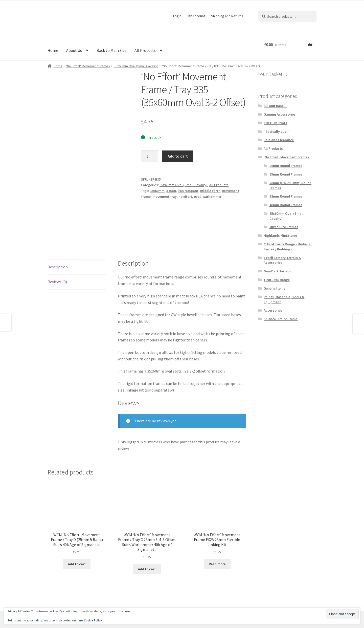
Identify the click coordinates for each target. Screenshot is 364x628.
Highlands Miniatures (281, 235)
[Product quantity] (150, 156)
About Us (74, 50)
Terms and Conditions (66, 599)
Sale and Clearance (279, 140)
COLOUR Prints (275, 123)
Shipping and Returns (227, 16)
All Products (145, 50)
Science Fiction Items (281, 319)
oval (197, 197)
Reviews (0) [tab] (57, 243)
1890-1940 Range (277, 280)
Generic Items (275, 288)
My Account (196, 16)
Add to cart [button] (77, 525)
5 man (171, 191)
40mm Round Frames (286, 205)
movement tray (165, 197)
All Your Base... (275, 106)
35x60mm (157, 191)
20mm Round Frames (286, 166)
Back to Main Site (111, 50)
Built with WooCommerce (111, 599)
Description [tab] (58, 228)
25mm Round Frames (286, 174)
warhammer (212, 197)
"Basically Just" (277, 132)
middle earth (210, 191)
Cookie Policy (93, 620)
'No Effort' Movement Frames (88, 66)
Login (177, 16)
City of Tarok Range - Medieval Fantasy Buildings (288, 247)
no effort (185, 197)
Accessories (273, 310)
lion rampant (188, 191)
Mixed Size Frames (284, 227)
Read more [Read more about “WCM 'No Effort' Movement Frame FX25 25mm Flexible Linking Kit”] (217, 525)
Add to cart (178, 156)
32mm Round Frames (286, 196)
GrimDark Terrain (277, 271)
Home (53, 50)
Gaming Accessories (280, 114)
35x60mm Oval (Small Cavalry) (136, 66)
